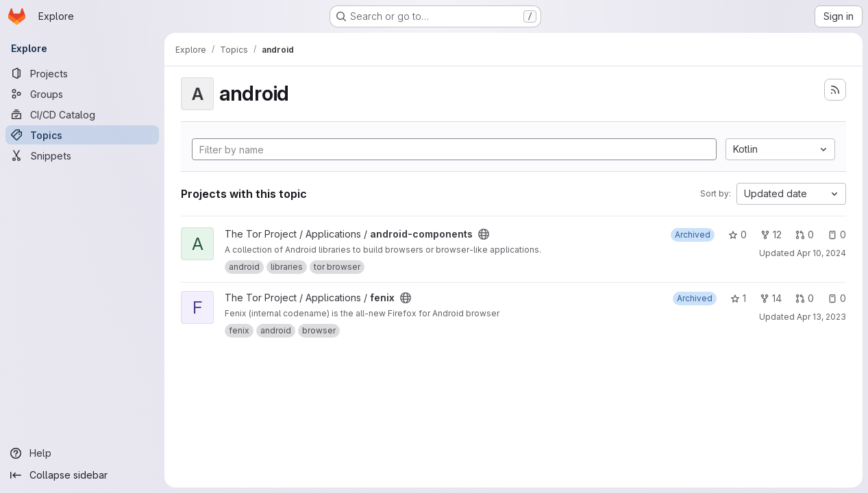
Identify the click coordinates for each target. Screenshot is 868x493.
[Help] (82, 453)
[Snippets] (82, 155)
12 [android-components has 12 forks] (771, 235)
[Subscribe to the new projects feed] (835, 90)
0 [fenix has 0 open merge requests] (805, 298)
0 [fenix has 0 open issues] (837, 298)
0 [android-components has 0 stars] (737, 235)
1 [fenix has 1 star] (738, 298)
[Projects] (82, 73)
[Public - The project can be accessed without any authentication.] (484, 234)
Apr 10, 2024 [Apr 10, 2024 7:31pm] (821, 253)
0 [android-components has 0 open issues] (837, 235)
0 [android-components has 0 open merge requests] (805, 235)
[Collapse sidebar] (82, 475)
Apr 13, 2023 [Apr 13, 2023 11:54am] (821, 317)
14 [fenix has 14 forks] (771, 298)
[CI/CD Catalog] (82, 114)
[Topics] (82, 135)
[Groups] (82, 94)
